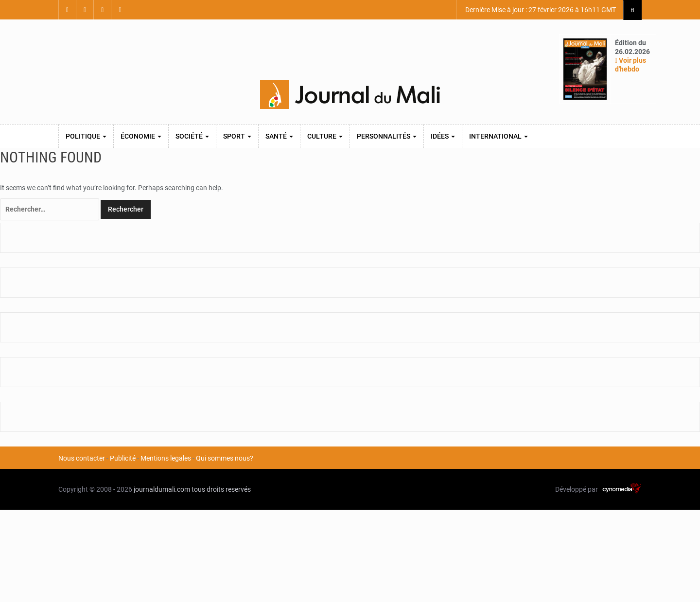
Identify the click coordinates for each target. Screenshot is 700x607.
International (499, 136)
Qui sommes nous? (225, 458)
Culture (325, 136)
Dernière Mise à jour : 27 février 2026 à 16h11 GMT (540, 10)
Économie (141, 136)
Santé (279, 136)
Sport (237, 136)
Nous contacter (82, 458)
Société (192, 136)
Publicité (123, 458)
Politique (86, 136)
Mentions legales (166, 458)
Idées (443, 136)
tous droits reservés (221, 489)
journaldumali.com (162, 489)
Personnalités (387, 136)
